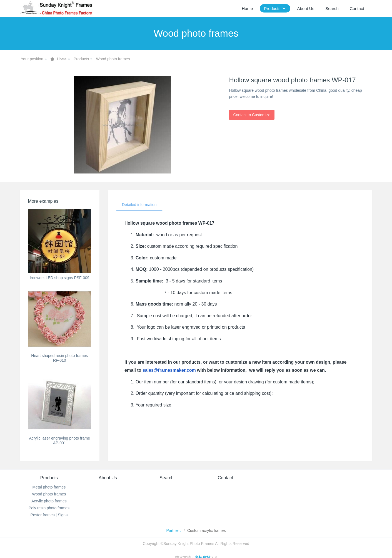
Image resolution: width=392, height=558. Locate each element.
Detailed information (139, 205)
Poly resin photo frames (49, 508)
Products (81, 59)
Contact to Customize (252, 115)
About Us (108, 478)
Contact (225, 478)
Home (247, 8)
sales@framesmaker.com (169, 370)
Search (167, 478)
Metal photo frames (49, 487)
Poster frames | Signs (49, 515)
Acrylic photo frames (49, 501)
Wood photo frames (113, 59)
